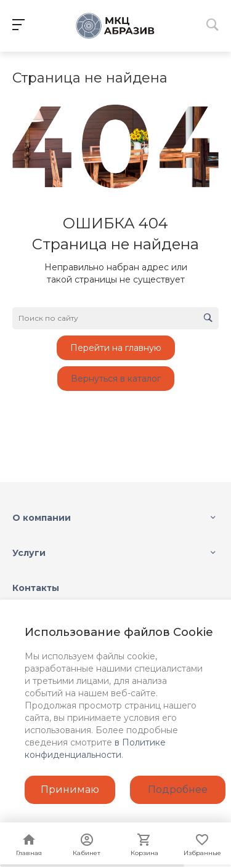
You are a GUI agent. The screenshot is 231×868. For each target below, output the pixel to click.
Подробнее (178, 790)
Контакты (36, 588)
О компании (42, 518)
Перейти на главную (116, 348)
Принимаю (70, 790)
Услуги (29, 553)
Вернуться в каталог (116, 379)
